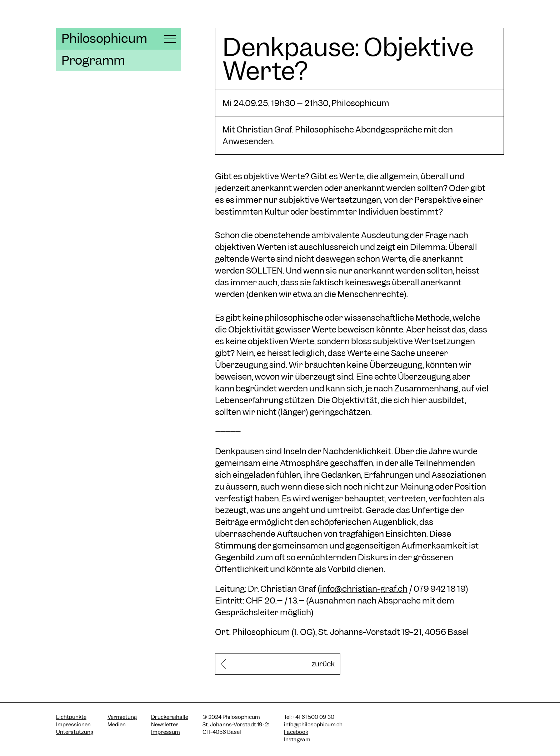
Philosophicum (104, 39)
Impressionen (73, 726)
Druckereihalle (170, 719)
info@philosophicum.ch (313, 726)
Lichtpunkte (71, 719)
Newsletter (165, 726)
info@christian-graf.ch (364, 589)
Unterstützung (75, 734)
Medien (117, 726)
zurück (303, 664)
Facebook (296, 734)
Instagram (297, 741)
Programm (93, 60)
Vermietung (122, 719)
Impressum (166, 734)
